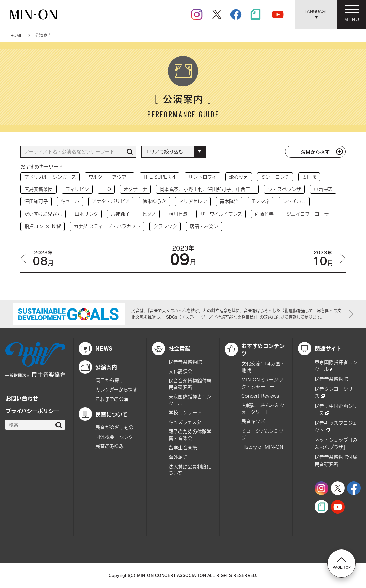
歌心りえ (239, 177)
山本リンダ (86, 214)
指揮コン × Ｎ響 (43, 226)
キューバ (70, 201)
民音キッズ (253, 421)
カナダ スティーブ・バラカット (107, 226)
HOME (17, 35)
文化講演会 (180, 371)
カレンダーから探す (116, 389)
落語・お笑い (204, 226)
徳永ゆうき (154, 201)
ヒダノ (149, 214)
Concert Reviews (260, 396)
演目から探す (315, 152)
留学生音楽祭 (183, 447)
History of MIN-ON (262, 447)
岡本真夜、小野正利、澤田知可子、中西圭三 (207, 189)
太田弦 (309, 177)
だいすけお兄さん (43, 214)
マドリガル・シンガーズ (50, 177)
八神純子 (120, 214)
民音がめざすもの (114, 427)
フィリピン (77, 189)
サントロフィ (202, 177)
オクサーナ (135, 189)
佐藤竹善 (264, 214)
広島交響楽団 (38, 189)
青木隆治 (229, 201)
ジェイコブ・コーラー (310, 214)
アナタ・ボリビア (111, 201)
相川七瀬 (178, 214)
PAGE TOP (342, 563)
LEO (106, 189)
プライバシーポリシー (32, 411)
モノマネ (260, 201)
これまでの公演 (112, 399)
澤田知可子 (36, 201)
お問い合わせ (22, 398)
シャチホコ (294, 201)
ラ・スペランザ (284, 189)
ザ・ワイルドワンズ (221, 214)
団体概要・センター (117, 437)
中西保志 (323, 189)
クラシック (165, 226)
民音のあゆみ (109, 446)
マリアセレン (193, 201)
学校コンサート (185, 413)
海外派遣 (178, 457)
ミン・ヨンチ (275, 177)
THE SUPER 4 (160, 177)
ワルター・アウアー (110, 177)
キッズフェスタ (185, 422)
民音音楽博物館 (185, 362)
